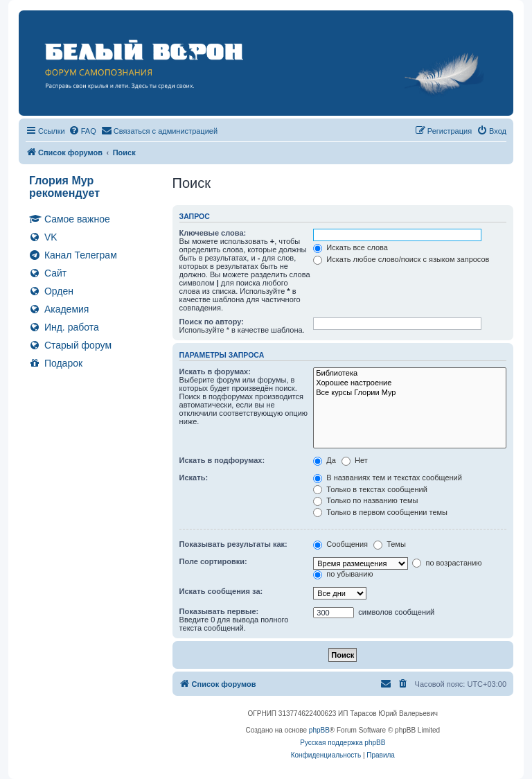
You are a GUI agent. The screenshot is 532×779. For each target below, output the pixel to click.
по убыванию (343, 574)
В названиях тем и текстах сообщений (388, 478)
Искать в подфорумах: (222, 460)
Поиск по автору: (212, 322)
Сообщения (340, 544)
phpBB (319, 730)
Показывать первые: (219, 611)
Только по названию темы (365, 500)
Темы (390, 544)
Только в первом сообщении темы (380, 512)
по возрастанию (447, 563)
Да (325, 460)
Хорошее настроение (410, 383)
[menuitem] (82, 131)
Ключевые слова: (213, 233)
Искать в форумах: (215, 371)
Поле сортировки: (213, 561)
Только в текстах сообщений (370, 489)
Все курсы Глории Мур (410, 393)
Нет (355, 460)
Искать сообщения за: (221, 591)
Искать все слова (351, 247)
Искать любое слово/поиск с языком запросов (401, 259)
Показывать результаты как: (233, 544)
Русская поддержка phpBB (343, 743)
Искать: (194, 478)
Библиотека (410, 374)
